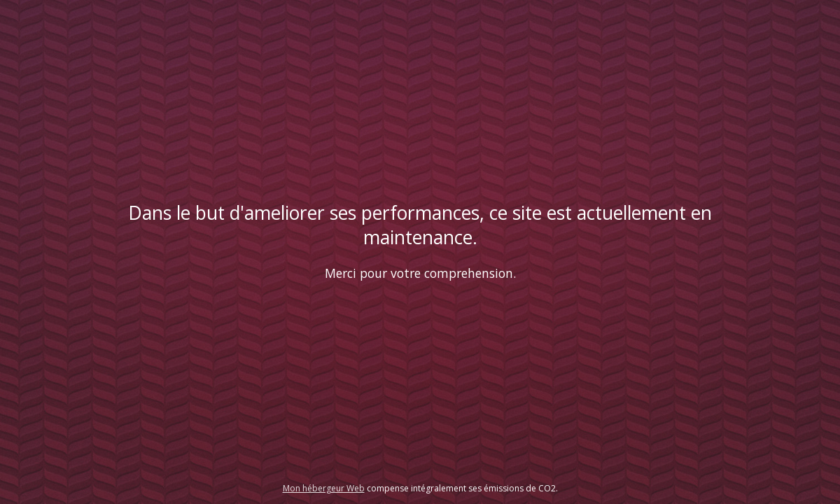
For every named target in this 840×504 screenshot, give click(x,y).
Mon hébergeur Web (324, 488)
